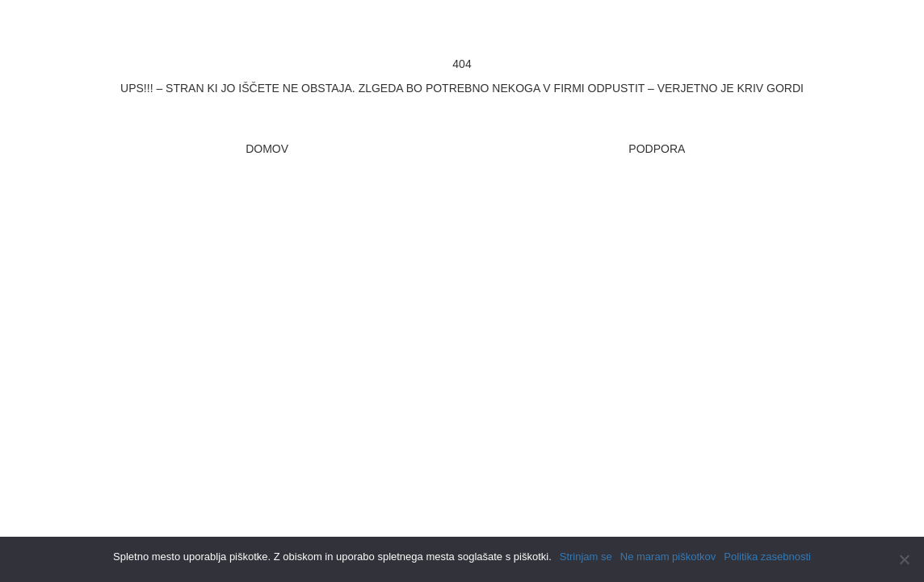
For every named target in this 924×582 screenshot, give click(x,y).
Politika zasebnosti (767, 557)
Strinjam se (586, 557)
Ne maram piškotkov (668, 557)
